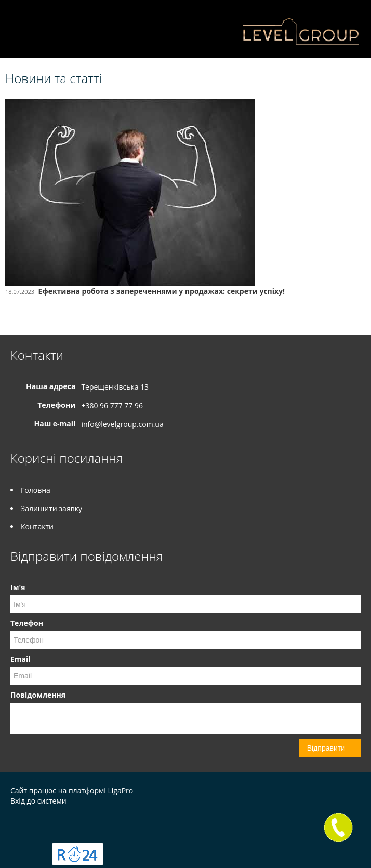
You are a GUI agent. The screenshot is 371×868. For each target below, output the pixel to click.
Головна (36, 490)
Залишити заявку (51, 508)
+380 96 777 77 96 (112, 405)
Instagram (17, 823)
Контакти (37, 526)
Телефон (27, 623)
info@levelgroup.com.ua (122, 424)
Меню (19, 25)
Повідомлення (38, 695)
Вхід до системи (38, 801)
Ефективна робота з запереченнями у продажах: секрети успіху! (161, 291)
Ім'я (18, 587)
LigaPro (120, 790)
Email (21, 659)
